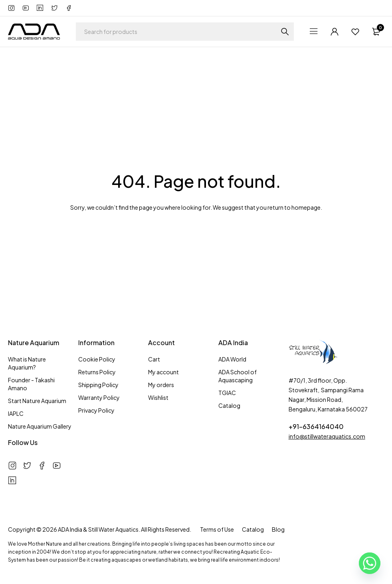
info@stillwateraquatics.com (327, 436)
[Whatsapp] (370, 563)
